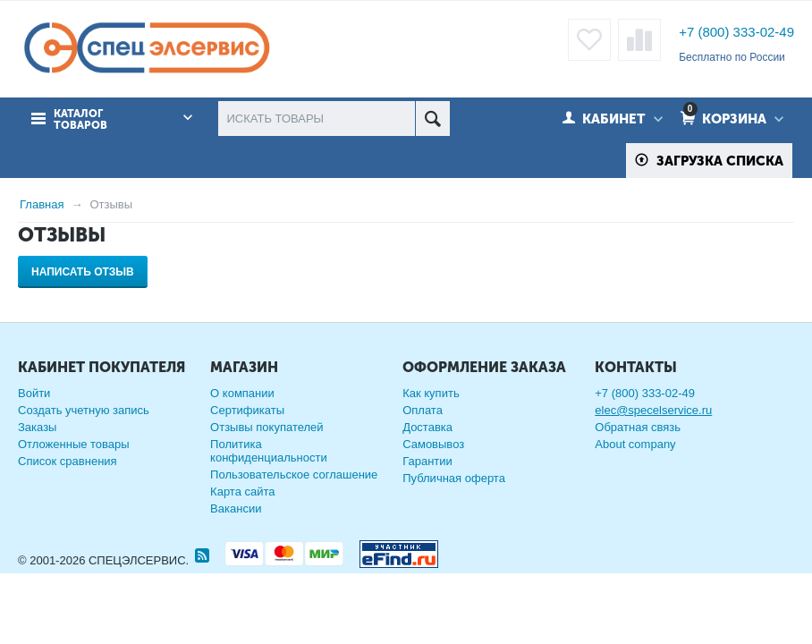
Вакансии (236, 508)
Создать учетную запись (84, 410)
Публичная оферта (454, 478)
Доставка (427, 427)
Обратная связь (638, 427)
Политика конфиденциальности (269, 451)
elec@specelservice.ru (653, 410)
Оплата (423, 410)
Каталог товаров (80, 120)
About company (635, 444)
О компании (242, 393)
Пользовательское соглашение (294, 475)
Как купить (431, 393)
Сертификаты (247, 410)
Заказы (37, 427)
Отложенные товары (74, 444)
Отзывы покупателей (267, 427)
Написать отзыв (83, 272)
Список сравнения (68, 461)
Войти (34, 393)
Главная (42, 204)
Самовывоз (433, 444)
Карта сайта (242, 491)
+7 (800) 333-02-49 (736, 32)
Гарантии (427, 461)
